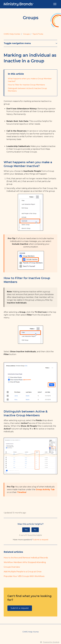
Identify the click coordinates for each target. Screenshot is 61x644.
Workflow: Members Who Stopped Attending (25, 562)
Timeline (22, 492)
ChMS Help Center (12, 34)
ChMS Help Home (31, 632)
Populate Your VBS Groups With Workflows (24, 576)
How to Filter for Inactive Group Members (26, 85)
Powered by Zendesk (51, 642)
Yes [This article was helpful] (26, 530)
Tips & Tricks (38, 34)
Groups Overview (12, 567)
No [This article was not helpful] (35, 530)
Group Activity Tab (45, 490)
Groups (26, 34)
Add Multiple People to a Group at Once (23, 572)
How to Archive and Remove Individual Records (26, 558)
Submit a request (41, 540)
